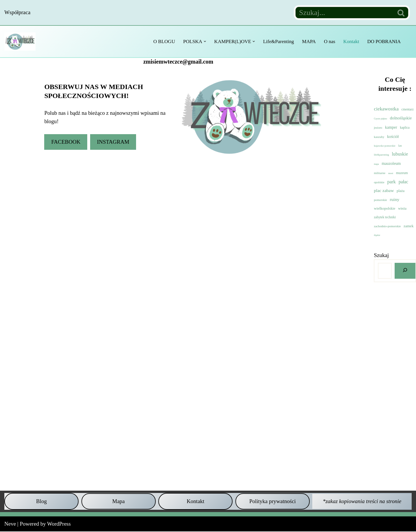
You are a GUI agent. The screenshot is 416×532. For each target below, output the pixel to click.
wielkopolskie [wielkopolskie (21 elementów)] (385, 209)
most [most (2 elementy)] (391, 173)
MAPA (309, 41)
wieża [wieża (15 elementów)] (402, 209)
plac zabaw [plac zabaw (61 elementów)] (384, 191)
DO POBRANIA (384, 41)
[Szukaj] (344, 13)
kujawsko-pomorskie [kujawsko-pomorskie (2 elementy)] (385, 146)
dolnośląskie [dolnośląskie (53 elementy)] (401, 118)
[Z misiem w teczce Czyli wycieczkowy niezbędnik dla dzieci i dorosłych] (21, 41)
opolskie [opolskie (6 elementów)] (379, 182)
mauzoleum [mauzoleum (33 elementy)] (391, 163)
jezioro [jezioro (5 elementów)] (378, 128)
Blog (41, 501)
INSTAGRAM (113, 142)
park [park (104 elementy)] (391, 182)
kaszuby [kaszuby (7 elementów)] (379, 137)
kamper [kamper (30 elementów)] (391, 127)
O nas (329, 41)
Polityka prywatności (273, 501)
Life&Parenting (278, 41)
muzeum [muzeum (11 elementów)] (402, 173)
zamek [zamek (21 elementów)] (408, 226)
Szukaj (381, 255)
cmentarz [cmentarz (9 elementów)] (408, 109)
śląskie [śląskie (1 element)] (377, 235)
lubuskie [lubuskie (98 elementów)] (400, 154)
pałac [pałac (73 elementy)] (403, 182)
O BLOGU (164, 41)
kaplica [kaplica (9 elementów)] (405, 128)
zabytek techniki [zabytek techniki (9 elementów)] (385, 217)
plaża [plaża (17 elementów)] (401, 191)
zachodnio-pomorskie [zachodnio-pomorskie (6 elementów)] (387, 226)
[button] (204, 41)
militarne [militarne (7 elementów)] (380, 173)
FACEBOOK (66, 142)
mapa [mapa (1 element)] (376, 164)
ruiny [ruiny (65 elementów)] (394, 199)
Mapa (119, 501)
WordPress (59, 524)
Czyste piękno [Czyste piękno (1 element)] (380, 119)
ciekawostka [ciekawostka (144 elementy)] (386, 109)
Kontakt (351, 41)
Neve (10, 524)
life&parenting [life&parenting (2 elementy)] (381, 155)
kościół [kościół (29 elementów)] (393, 137)
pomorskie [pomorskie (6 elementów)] (380, 200)
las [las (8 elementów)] (400, 145)
